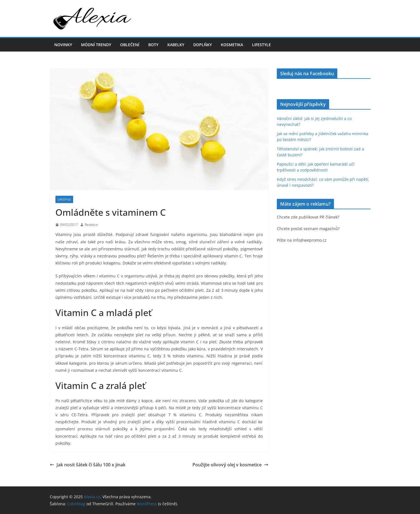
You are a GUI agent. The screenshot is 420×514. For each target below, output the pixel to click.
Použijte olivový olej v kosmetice (230, 465)
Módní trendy (96, 45)
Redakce (91, 225)
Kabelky (176, 45)
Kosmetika (232, 45)
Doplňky (203, 45)
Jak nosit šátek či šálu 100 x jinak (88, 465)
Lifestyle (261, 45)
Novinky (63, 45)
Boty (153, 45)
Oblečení (130, 45)
